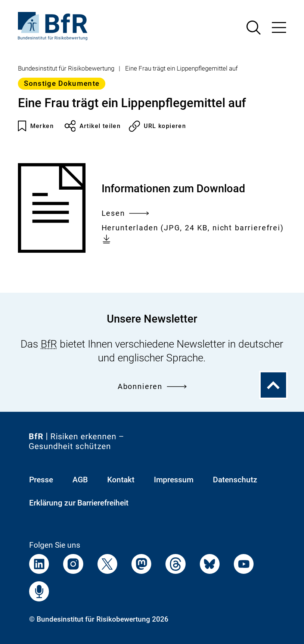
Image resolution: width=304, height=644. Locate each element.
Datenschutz (235, 480)
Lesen (125, 214)
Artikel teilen (93, 126)
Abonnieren (152, 387)
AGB (80, 480)
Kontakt (121, 480)
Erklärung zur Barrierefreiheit (79, 503)
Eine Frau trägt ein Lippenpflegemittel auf (182, 68)
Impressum (174, 480)
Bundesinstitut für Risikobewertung (66, 68)
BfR (49, 344)
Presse (41, 480)
